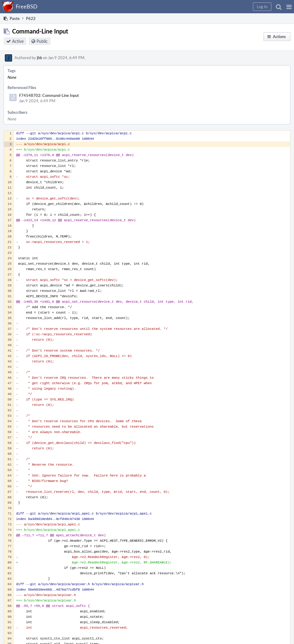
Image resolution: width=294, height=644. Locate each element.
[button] (289, 7)
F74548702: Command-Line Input (49, 95)
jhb (39, 58)
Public (42, 41)
